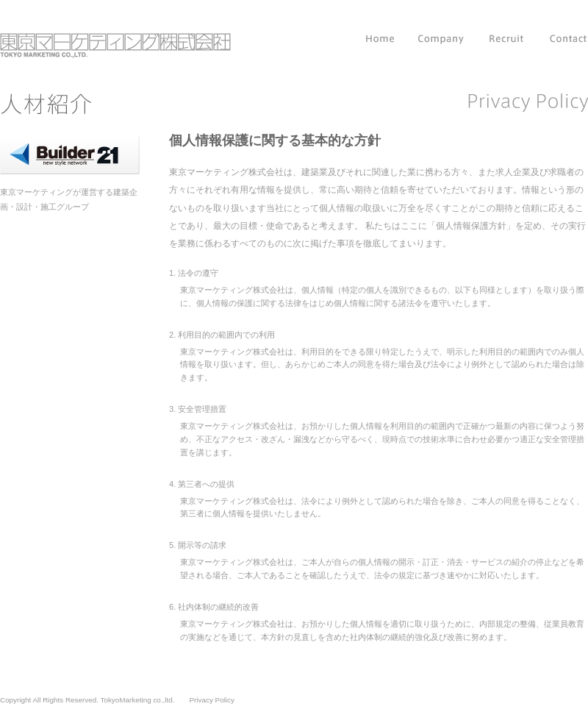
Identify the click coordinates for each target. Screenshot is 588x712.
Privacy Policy (211, 700)
